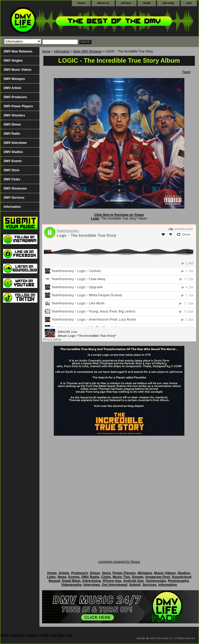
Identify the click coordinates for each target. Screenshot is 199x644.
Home (46, 51)
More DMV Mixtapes (87, 51)
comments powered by (119, 562)
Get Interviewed (115, 585)
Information (62, 51)
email (147, 3)
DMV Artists (13, 88)
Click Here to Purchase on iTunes (119, 215)
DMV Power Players (18, 106)
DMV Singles (13, 61)
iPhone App (112, 581)
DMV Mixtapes (14, 79)
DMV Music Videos (17, 70)
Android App (133, 581)
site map (168, 3)
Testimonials (156, 581)
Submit (135, 585)
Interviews (92, 585)
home (81, 3)
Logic (95, 218)
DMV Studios (13, 152)
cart (189, 3)
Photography (178, 581)
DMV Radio (12, 134)
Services (149, 585)
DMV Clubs (12, 179)
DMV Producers (15, 97)
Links (51, 577)
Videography (71, 585)
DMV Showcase (15, 188)
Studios (184, 573)
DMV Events (13, 161)
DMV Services (14, 198)
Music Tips (121, 577)
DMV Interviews (15, 143)
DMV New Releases (18, 51)
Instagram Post (157, 577)
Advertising (91, 581)
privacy (126, 3)
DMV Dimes (12, 125)
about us (103, 3)
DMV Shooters (14, 115)
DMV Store (12, 170)
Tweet (186, 72)
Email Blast (71, 581)
